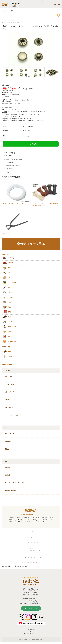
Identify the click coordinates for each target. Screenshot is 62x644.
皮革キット (11, 268)
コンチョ (10, 292)
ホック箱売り (20, 21)
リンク (7, 498)
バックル (10, 297)
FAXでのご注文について (12, 415)
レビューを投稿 (8, 156)
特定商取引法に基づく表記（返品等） (14, 160)
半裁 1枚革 (10, 263)
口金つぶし (6, 233)
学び (6, 428)
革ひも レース (11, 307)
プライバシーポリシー (31, 631)
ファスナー (11, 317)
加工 (9, 346)
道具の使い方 (9, 441)
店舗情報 (7, 467)
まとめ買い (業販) (12, 341)
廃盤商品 (10, 356)
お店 (6, 461)
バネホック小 (17, 22)
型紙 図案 (10, 332)
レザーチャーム (12, 322)
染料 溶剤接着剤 (12, 283)
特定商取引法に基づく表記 (31, 633)
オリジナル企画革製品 (11, 491)
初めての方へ (9, 376)
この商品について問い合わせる (12, 166)
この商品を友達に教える (11, 163)
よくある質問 (9, 408)
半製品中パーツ (12, 327)
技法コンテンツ (9, 434)
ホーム (3, 21)
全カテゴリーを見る (31, 244)
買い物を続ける (8, 169)
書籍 (9, 336)
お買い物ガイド (9, 392)
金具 (9, 287)
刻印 (9, 278)
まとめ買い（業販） (11, 21)
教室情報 (7, 475)
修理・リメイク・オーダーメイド (14, 483)
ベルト (10, 302)
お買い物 (7, 371)
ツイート (7, 172)
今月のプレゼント (10, 400)
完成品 (10, 351)
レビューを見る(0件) (10, 153)
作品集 (7, 449)
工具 (9, 273)
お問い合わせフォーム (31, 608)
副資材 (10, 312)
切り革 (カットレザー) (12, 258)
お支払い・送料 (9, 384)
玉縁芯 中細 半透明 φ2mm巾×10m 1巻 (13, 204)
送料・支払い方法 (31, 629)
